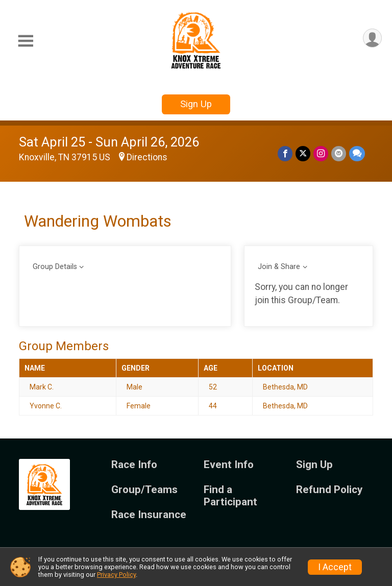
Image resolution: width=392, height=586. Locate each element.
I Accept (335, 567)
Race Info (134, 465)
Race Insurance (149, 515)
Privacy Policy (116, 575)
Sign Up (196, 104)
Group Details (55, 267)
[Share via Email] (339, 153)
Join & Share (279, 267)
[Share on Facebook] (285, 153)
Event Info (229, 465)
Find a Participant (230, 496)
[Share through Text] (357, 153)
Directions (147, 157)
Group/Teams (144, 490)
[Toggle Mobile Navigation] (26, 41)
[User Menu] (372, 38)
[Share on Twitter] (303, 153)
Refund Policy (329, 490)
